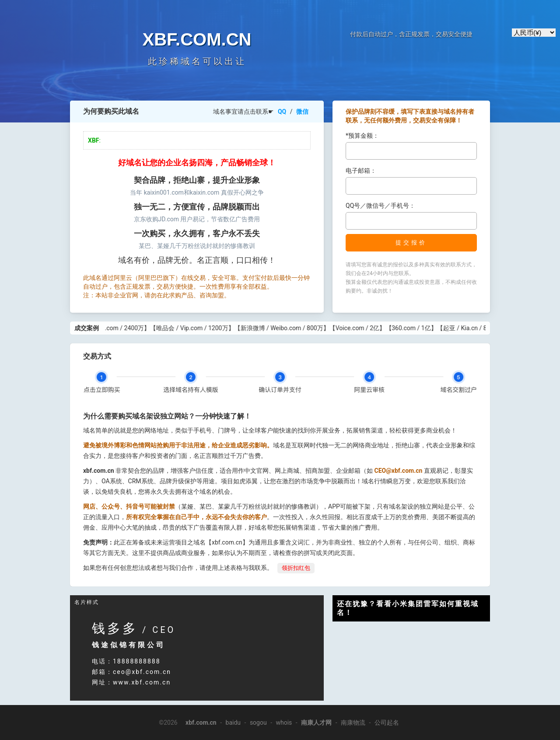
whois (284, 723)
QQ (282, 112)
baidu (233, 723)
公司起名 (387, 723)
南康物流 (353, 723)
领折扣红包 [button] (296, 568)
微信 (302, 112)
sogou (258, 723)
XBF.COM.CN (197, 39)
